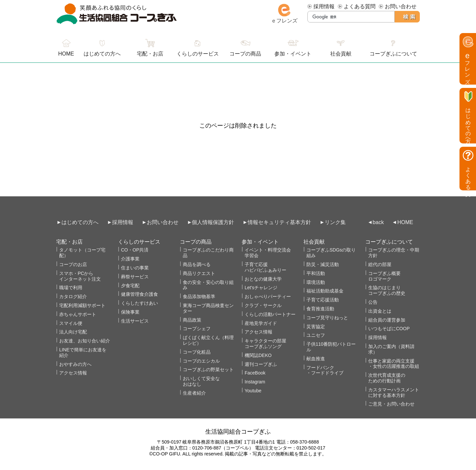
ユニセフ (316, 335)
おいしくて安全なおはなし (201, 381)
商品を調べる (197, 264)
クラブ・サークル (263, 305)
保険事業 (130, 312)
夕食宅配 (130, 286)
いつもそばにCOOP (389, 329)
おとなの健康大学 (263, 279)
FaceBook (255, 373)
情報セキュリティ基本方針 (279, 222)
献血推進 (316, 359)
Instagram (255, 382)
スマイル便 (71, 323)
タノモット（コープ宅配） (82, 253)
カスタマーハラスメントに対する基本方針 (394, 392)
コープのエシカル (201, 361)
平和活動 (316, 273)
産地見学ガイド (261, 323)
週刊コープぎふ (261, 364)
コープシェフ (197, 329)
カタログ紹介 (73, 296)
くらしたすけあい (139, 303)
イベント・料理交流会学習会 (268, 253)
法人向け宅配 (73, 332)
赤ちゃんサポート (78, 314)
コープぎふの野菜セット (208, 370)
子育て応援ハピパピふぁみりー (265, 267)
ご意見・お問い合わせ (391, 404)
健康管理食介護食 (139, 294)
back (378, 222)
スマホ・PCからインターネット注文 (80, 276)
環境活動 (316, 282)
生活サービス (135, 321)
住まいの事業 (135, 268)
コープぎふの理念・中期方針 (394, 253)
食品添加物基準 (199, 296)
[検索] (351, 17)
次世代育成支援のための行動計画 (387, 378)
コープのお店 (73, 264)
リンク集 (335, 222)
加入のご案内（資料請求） (391, 349)
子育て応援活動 (323, 300)
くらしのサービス (198, 54)
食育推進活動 (320, 309)
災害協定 (316, 327)
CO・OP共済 (135, 250)
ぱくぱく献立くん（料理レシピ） (208, 340)
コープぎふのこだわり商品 (208, 253)
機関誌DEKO (258, 355)
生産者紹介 (194, 393)
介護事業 (130, 259)
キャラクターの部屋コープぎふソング (265, 344)
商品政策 (192, 320)
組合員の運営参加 (387, 320)
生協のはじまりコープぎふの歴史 (387, 290)
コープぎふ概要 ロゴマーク (384, 276)
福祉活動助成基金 (325, 291)
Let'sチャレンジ (261, 288)
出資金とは (380, 311)
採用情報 (324, 6)
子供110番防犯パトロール (331, 347)
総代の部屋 (380, 264)
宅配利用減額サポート (82, 305)
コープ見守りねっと (327, 318)
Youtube (253, 391)
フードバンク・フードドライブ (325, 370)
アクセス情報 (73, 373)
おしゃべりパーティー (268, 296)
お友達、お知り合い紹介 (85, 341)
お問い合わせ (401, 6)
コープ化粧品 (197, 352)
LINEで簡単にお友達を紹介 (83, 352)
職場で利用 (71, 288)
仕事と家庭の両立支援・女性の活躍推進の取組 (394, 364)
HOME (405, 222)
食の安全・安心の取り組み (208, 285)
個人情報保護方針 (213, 222)
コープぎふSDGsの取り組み (331, 253)
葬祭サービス (135, 277)
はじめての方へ (102, 54)
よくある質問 (360, 6)
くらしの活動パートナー (270, 314)
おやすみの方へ (75, 364)
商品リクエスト (199, 273)
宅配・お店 (150, 54)
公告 (373, 302)
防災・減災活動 (323, 264)
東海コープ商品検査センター (208, 308)
